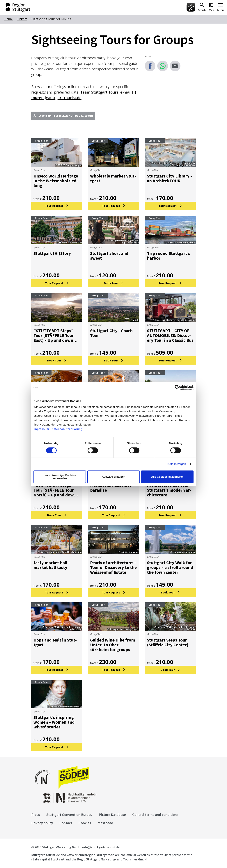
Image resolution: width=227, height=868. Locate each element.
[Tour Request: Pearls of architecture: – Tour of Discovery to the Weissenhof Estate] (113, 592)
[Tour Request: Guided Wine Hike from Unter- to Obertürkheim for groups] (113, 670)
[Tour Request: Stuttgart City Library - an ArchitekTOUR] (170, 206)
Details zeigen (177, 464)
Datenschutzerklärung (67, 429)
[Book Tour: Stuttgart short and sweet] (113, 283)
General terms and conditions (155, 815)
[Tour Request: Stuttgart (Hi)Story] (57, 283)
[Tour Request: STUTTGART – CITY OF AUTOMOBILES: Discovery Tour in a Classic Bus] (170, 360)
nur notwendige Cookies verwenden (60, 477)
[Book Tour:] (57, 360)
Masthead (105, 823)
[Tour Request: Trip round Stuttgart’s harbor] (170, 283)
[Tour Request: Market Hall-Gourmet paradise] (113, 515)
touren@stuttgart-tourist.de (56, 98)
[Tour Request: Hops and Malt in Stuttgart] (57, 670)
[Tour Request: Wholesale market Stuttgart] (113, 206)
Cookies (85, 823)
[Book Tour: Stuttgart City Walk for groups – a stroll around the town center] (170, 592)
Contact (66, 823)
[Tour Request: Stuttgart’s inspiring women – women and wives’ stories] (57, 747)
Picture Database (112, 815)
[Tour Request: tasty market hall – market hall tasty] (57, 592)
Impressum (41, 429)
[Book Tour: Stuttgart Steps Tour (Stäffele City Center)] (170, 670)
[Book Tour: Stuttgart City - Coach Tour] (113, 360)
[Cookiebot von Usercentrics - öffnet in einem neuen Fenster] (177, 388)
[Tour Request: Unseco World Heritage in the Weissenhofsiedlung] (57, 206)
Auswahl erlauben (113, 477)
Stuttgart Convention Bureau (69, 815)
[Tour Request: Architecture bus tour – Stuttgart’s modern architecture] (170, 515)
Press (36, 815)
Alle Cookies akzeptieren (167, 477)
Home (8, 19)
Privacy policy (42, 823)
